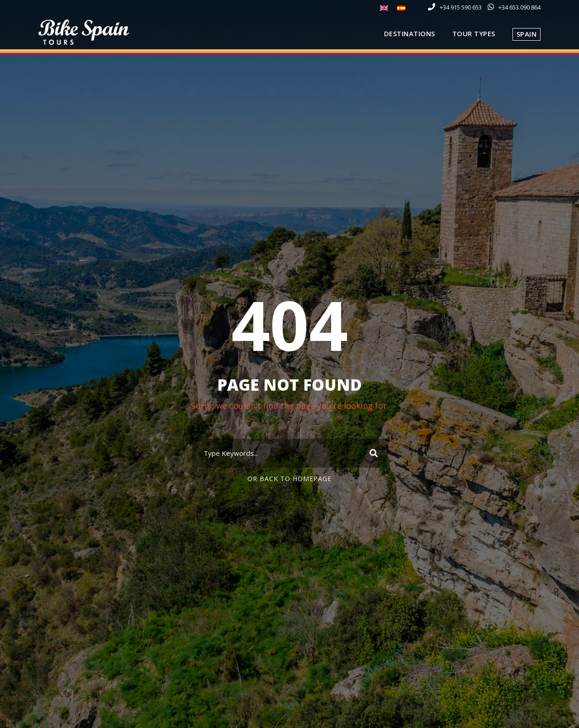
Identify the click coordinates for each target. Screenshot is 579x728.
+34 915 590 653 (461, 7)
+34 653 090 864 (520, 7)
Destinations (410, 33)
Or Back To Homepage (289, 479)
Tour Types (474, 33)
